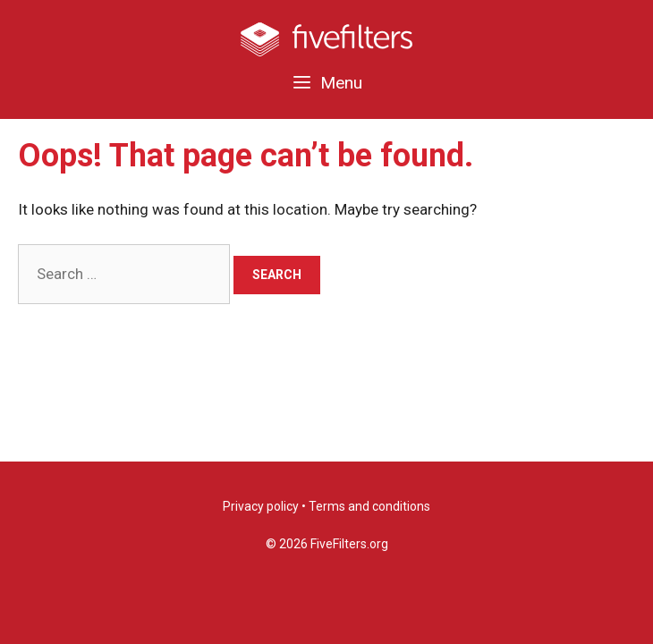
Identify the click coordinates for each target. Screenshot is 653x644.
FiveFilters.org (349, 544)
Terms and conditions (369, 506)
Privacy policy (261, 506)
